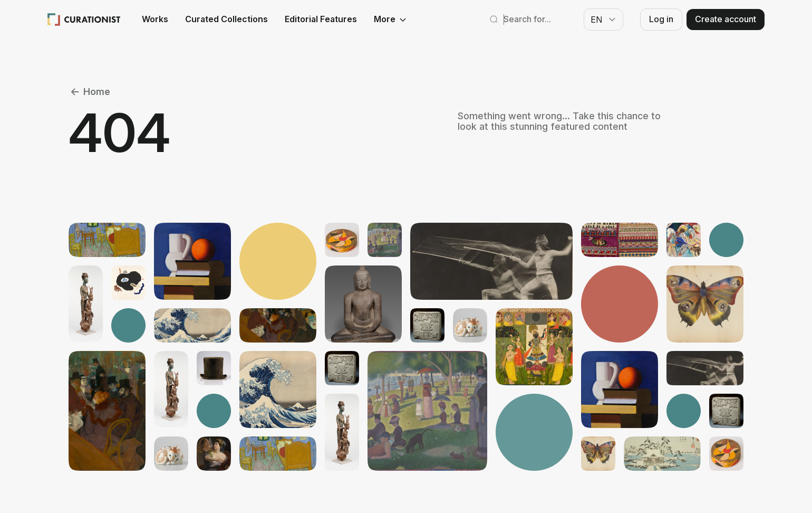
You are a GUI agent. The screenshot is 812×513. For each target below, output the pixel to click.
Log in (661, 19)
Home (89, 92)
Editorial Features (321, 19)
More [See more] (391, 20)
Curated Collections (226, 19)
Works (155, 19)
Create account (726, 19)
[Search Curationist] (533, 20)
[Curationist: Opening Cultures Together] (84, 20)
